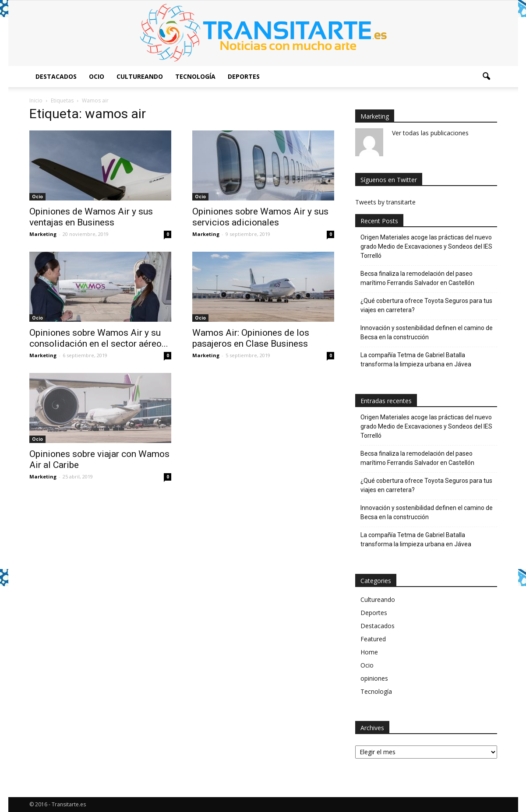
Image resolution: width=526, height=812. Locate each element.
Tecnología (195, 76)
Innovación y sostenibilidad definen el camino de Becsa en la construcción (427, 332)
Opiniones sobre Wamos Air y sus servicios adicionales (260, 217)
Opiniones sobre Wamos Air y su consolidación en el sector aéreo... (99, 338)
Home (369, 652)
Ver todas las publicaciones (430, 133)
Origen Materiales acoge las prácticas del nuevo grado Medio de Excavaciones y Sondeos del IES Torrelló (426, 246)
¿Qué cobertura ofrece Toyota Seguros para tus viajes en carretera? (426, 305)
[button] (487, 77)
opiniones (374, 678)
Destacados (56, 76)
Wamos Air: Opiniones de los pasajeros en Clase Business (251, 338)
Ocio (97, 76)
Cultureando (140, 76)
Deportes (244, 76)
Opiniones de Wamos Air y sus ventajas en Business (91, 217)
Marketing (43, 234)
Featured (373, 639)
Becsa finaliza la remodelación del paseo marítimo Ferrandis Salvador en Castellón (417, 278)
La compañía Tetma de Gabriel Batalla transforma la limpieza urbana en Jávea (416, 360)
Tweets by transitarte (385, 202)
